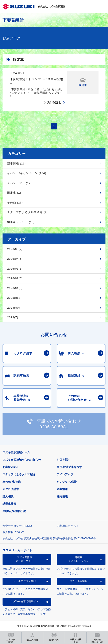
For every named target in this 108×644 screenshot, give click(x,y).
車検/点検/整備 (11, 482)
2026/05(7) (15, 249)
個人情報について (13, 532)
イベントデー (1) (19, 183)
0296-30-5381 (54, 427)
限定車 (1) (14, 193)
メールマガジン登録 (24, 581)
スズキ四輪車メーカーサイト (24, 559)
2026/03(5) (15, 269)
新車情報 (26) (16, 164)
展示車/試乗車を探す (70, 467)
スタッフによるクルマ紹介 (19, 474)
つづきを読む (52, 102)
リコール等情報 (78, 581)
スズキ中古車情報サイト (24, 601)
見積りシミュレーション (78, 559)
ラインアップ (65, 474)
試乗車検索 (9, 504)
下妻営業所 (13, 20)
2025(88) (13, 298)
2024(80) (13, 308)
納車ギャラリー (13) (21, 222)
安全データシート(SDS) (17, 526)
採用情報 (62, 496)
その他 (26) (15, 203)
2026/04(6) (15, 259)
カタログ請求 (11, 489)
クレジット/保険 (67, 482)
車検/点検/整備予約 (14, 511)
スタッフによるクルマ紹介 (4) (27, 212)
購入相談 (8, 496)
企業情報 (62, 489)
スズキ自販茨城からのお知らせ (22, 460)
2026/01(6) (15, 288)
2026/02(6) (15, 278)
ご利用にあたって (68, 526)
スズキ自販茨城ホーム (16, 452)
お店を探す (64, 460)
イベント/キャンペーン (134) (27, 173)
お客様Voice (10, 467)
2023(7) (13, 317)
